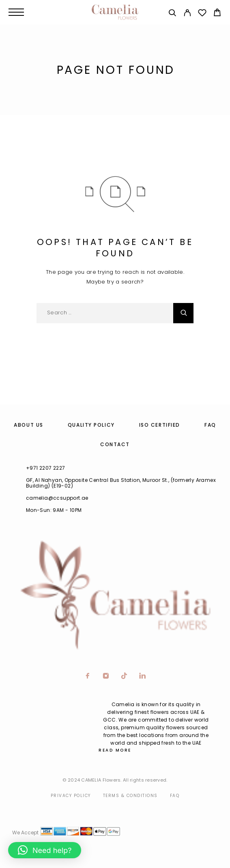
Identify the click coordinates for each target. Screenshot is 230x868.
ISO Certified (160, 425)
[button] (45, 850)
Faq (175, 796)
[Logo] (115, 12)
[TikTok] (124, 677)
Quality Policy (91, 425)
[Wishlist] (202, 14)
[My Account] (187, 14)
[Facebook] (88, 677)
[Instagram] (106, 677)
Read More (115, 750)
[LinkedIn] (143, 677)
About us (28, 425)
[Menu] (16, 12)
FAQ (210, 425)
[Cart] (217, 14)
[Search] (172, 14)
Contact (115, 444)
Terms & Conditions (130, 796)
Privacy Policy (71, 796)
